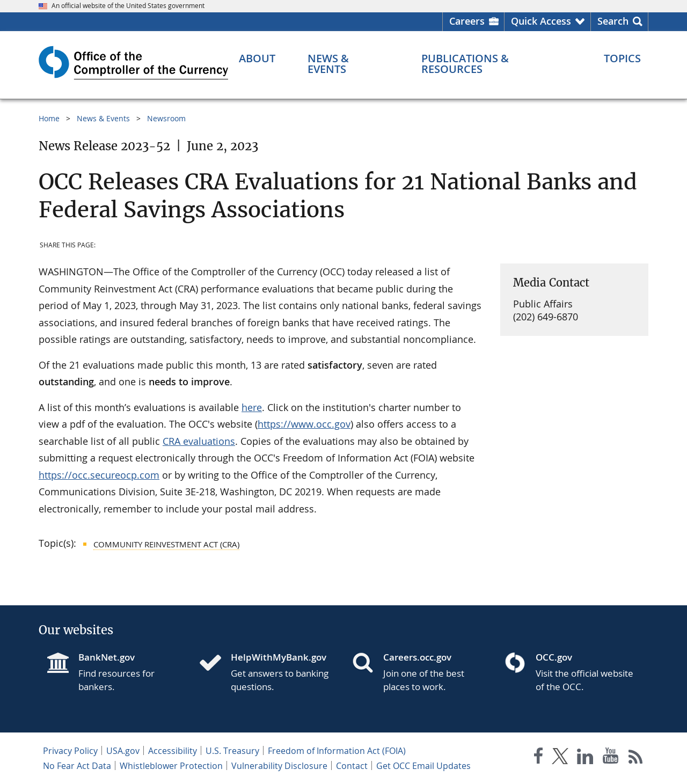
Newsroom (166, 118)
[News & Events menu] (349, 64)
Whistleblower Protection (171, 766)
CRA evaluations (199, 441)
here (252, 407)
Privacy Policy (70, 751)
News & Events (103, 118)
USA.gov (123, 751)
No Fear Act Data (77, 766)
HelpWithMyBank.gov (279, 657)
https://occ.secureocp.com (99, 475)
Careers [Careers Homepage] (467, 21)
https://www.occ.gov (304, 424)
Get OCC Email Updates (423, 766)
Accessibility (173, 751)
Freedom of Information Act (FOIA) (337, 751)
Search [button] (613, 21)
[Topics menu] (622, 58)
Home (49, 118)
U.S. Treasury (232, 751)
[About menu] (257, 58)
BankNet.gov (107, 657)
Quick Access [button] (541, 21)
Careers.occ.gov (417, 657)
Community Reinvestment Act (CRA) (166, 544)
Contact (352, 766)
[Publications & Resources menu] (496, 64)
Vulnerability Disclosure (279, 766)
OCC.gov (554, 657)
